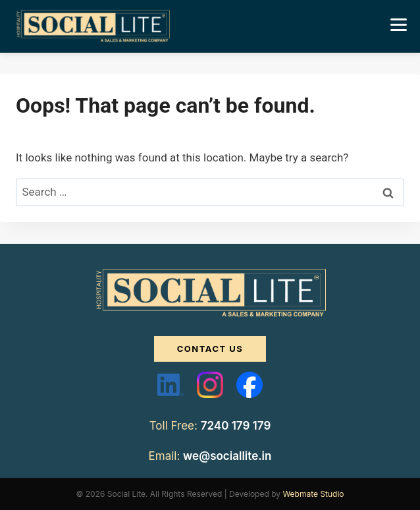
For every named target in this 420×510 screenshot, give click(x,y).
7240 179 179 (236, 426)
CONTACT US (210, 349)
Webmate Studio (313, 494)
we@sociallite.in (227, 456)
